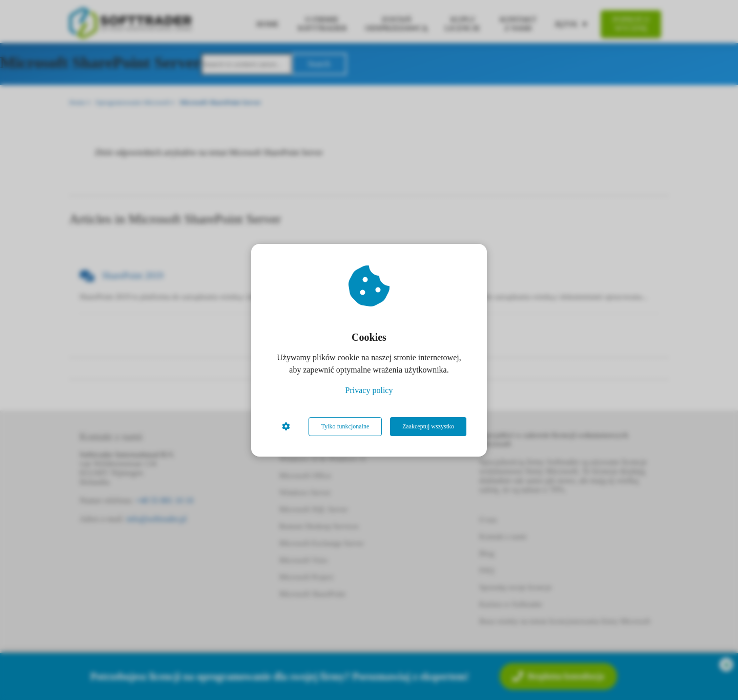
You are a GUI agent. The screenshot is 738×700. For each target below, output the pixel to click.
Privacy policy (369, 390)
